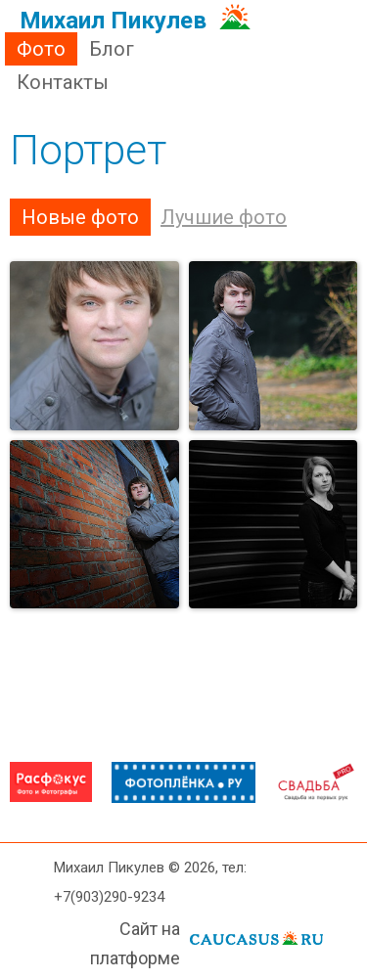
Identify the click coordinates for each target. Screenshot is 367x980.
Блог (112, 49)
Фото (41, 49)
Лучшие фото (224, 217)
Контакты (63, 82)
